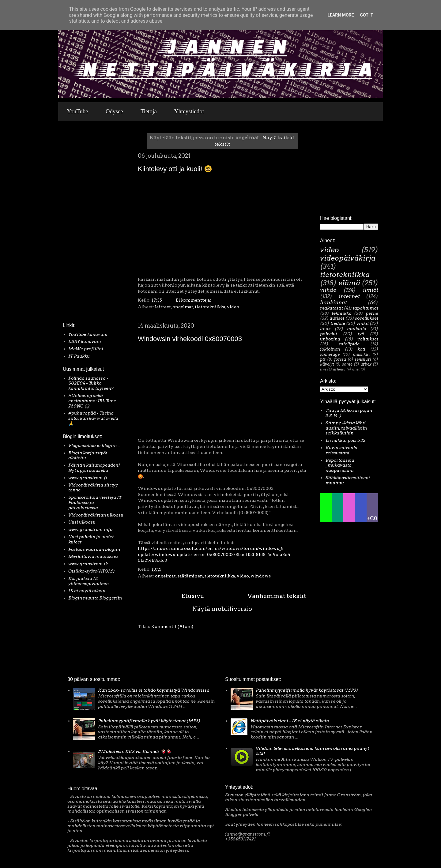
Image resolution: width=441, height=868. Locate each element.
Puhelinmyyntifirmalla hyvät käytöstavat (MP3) (149, 721)
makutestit (332, 308)
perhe (372, 313)
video (233, 307)
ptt (323, 359)
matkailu (357, 329)
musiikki (361, 354)
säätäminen (190, 576)
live (323, 369)
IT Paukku (79, 356)
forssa (340, 359)
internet (349, 296)
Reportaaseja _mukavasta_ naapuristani (340, 465)
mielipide (349, 344)
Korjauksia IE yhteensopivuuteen (89, 581)
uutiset (337, 318)
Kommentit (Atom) (172, 626)
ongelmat (183, 307)
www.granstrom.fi (88, 478)
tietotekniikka (210, 307)
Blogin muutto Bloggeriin (95, 598)
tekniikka (342, 313)
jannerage (330, 354)
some (347, 364)
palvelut (329, 334)
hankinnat (334, 302)
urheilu (339, 369)
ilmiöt (371, 290)
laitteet (163, 307)
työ (361, 334)
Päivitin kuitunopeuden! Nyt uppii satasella (94, 468)
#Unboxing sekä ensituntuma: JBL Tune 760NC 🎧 (92, 401)
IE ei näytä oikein (87, 591)
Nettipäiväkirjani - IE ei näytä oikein (290, 721)
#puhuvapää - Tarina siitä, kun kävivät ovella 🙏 (93, 418)
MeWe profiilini (86, 349)
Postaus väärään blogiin (94, 549)
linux (325, 329)
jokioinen (330, 349)
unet (356, 369)
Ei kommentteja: (194, 300)
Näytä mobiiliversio (222, 609)
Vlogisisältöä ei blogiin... (94, 445)
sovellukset (367, 318)
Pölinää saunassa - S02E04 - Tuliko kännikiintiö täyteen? (91, 383)
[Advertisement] (81, 223)
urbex (366, 364)
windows (261, 576)
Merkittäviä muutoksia (93, 556)
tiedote (338, 323)
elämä (349, 283)
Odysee (114, 111)
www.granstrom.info (90, 529)
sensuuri (363, 359)
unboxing (330, 339)
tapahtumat (366, 308)
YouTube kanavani (88, 334)
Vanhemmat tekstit (277, 596)
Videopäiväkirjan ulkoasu (96, 515)
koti (361, 349)
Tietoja (149, 111)
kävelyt (327, 364)
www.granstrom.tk (88, 564)
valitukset (368, 339)
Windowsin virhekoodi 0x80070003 (190, 339)
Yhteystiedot (189, 111)
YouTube (78, 111)
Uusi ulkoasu (82, 522)
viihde (328, 290)
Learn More (341, 15)
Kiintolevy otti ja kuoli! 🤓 (175, 169)
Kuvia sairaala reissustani (341, 450)
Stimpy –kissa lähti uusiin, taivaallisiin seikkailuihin (346, 428)
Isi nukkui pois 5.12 (345, 440)
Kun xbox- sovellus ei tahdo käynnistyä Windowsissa (154, 690)
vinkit (363, 323)
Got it (366, 15)
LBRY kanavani (85, 341)
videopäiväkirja (348, 258)
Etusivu (193, 596)
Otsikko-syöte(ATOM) (92, 571)
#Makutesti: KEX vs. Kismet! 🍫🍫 (134, 751)
